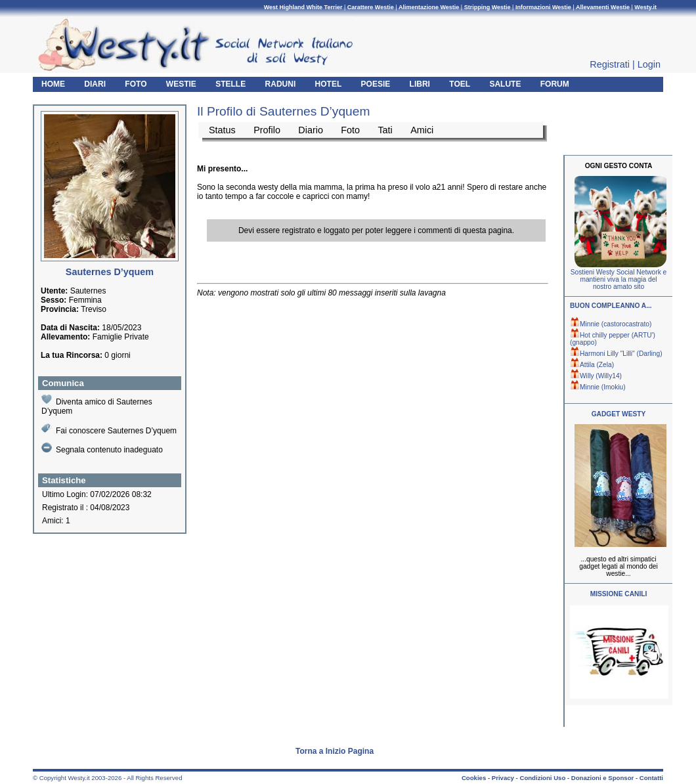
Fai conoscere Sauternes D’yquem (109, 429)
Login (649, 64)
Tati (385, 130)
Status (222, 130)
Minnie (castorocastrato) (611, 324)
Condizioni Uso (542, 778)
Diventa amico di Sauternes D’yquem (97, 405)
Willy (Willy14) (596, 376)
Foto (350, 130)
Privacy (503, 778)
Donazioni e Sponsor (602, 778)
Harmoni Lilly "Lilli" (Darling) (616, 354)
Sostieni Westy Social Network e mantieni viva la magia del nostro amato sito (619, 279)
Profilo (267, 130)
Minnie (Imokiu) (598, 387)
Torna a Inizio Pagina (335, 751)
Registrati (610, 64)
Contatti (651, 778)
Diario (311, 130)
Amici (422, 130)
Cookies (474, 778)
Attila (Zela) (592, 365)
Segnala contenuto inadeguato (102, 448)
